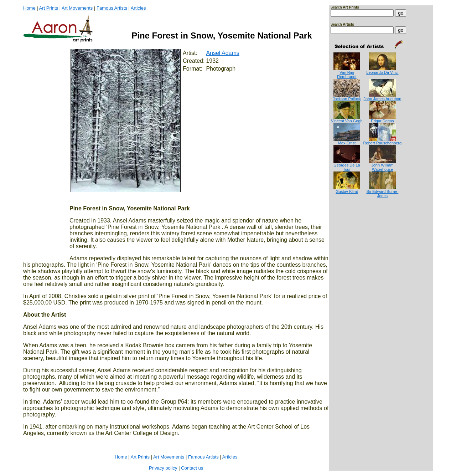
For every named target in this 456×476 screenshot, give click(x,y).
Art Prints (49, 8)
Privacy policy (163, 468)
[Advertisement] (353, 227)
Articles (138, 8)
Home (29, 8)
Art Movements (77, 8)
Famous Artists (112, 8)
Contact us (192, 468)
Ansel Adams (222, 53)
